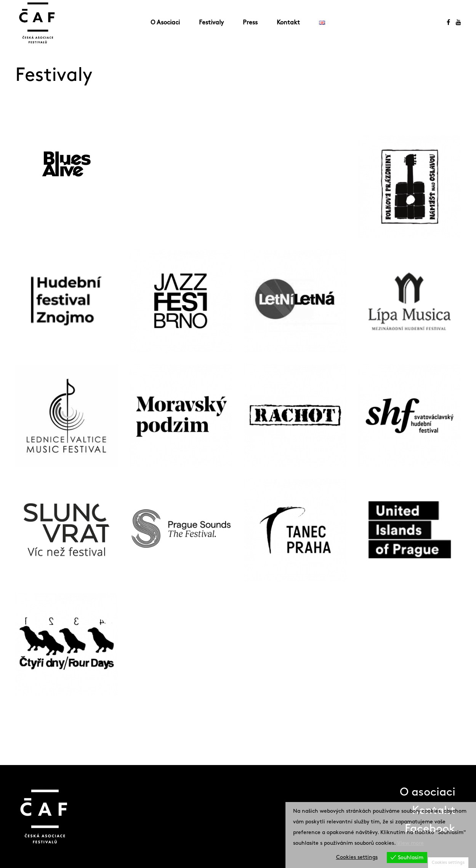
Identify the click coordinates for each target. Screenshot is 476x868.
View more (410, 843)
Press (250, 23)
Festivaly (211, 23)
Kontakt (288, 23)
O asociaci (428, 792)
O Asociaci (165, 23)
